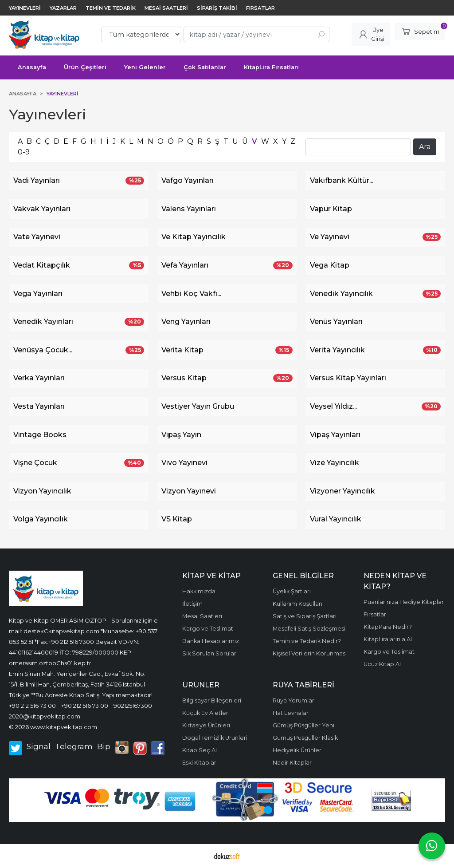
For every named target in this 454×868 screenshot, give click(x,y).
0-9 (24, 152)
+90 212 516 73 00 (32, 706)
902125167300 (133, 706)
